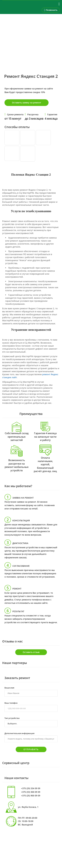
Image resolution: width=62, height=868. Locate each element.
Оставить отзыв (31, 652)
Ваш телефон (11, 703)
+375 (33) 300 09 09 (31, 792)
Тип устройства (12, 718)
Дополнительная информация (19, 733)
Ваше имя (9, 688)
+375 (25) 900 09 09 (31, 796)
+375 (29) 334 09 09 (31, 788)
